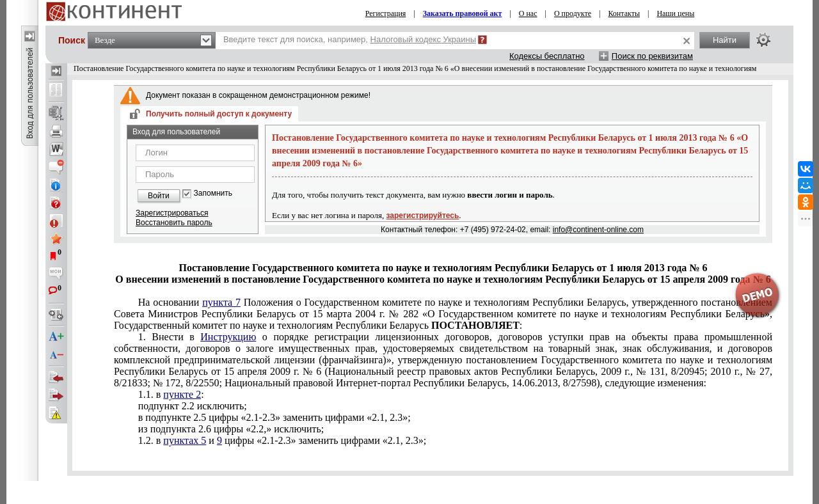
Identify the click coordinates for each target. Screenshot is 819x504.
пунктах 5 (185, 440)
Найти (725, 40)
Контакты (624, 13)
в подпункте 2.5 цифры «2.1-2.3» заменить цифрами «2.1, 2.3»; (274, 417)
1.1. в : (171, 394)
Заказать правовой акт (463, 13)
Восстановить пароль (174, 223)
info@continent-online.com (598, 230)
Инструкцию (228, 337)
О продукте (573, 13)
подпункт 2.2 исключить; (193, 406)
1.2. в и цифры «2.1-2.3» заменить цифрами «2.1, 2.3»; (282, 440)
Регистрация (386, 13)
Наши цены (675, 13)
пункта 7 (221, 302)
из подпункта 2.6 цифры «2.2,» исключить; (231, 429)
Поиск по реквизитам (652, 56)
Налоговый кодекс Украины (424, 39)
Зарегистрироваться (172, 213)
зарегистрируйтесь (423, 216)
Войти (159, 196)
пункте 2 (182, 394)
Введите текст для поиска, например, (350, 39)
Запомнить (213, 193)
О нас (528, 13)
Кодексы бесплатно (547, 56)
